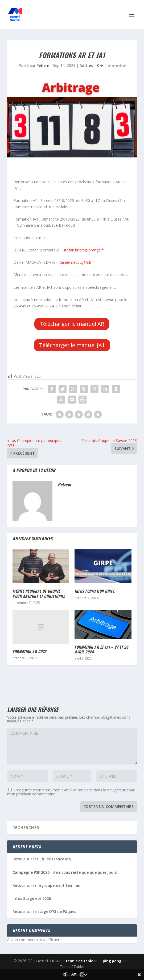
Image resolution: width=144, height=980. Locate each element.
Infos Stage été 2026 (32, 898)
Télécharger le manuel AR (72, 324)
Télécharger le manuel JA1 (72, 345)
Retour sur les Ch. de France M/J (42, 859)
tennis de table (79, 961)
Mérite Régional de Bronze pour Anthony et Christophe (39, 593)
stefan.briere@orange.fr (84, 250)
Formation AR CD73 (29, 651)
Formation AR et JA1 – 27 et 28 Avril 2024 (101, 649)
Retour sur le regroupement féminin (46, 885)
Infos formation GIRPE (95, 591)
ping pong (112, 961)
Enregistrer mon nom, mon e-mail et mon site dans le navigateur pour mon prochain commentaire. (71, 792)
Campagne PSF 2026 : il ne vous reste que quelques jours (65, 872)
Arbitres (86, 65)
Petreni (43, 65)
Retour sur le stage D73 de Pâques (44, 911)
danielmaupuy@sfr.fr (77, 262)
